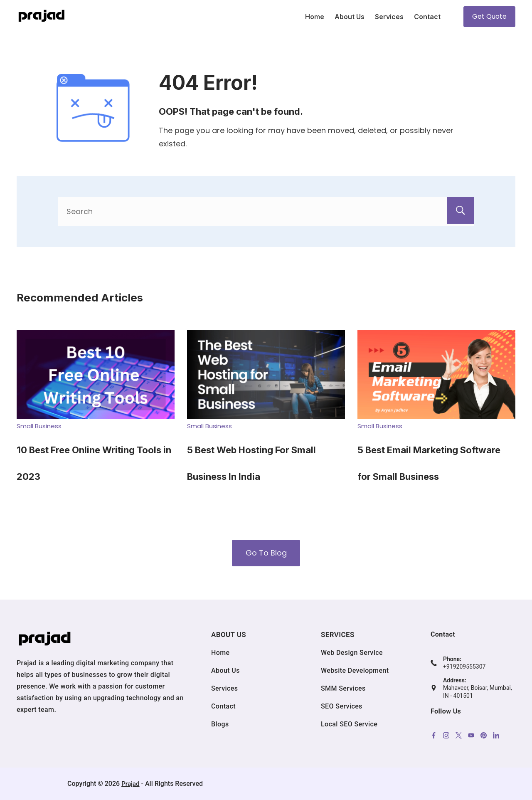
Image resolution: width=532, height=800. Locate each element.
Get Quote (489, 16)
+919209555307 (464, 667)
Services (389, 17)
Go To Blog (266, 553)
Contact (427, 17)
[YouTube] (471, 735)
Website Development (355, 670)
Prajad (131, 784)
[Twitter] (459, 735)
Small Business (39, 426)
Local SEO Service (349, 724)
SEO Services (342, 706)
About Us (350, 17)
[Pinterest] (484, 735)
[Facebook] (434, 735)
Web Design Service (352, 653)
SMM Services (343, 688)
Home (315, 17)
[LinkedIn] (496, 735)
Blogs (220, 724)
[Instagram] (446, 735)
